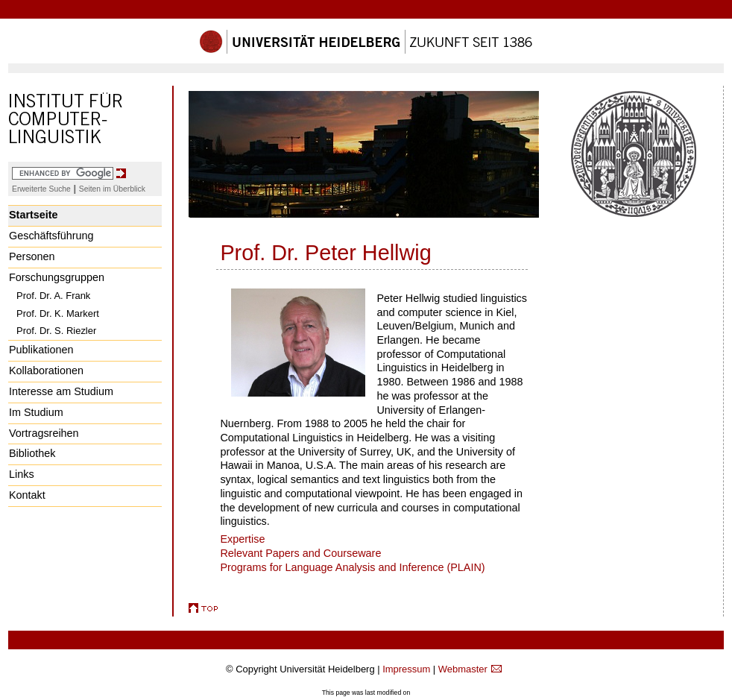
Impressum (406, 669)
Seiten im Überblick (112, 189)
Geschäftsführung (51, 236)
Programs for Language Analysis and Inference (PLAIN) (352, 567)
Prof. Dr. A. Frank (53, 296)
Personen (32, 256)
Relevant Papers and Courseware (300, 553)
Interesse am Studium (61, 391)
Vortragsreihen (44, 433)
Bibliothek (32, 453)
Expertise (242, 539)
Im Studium (36, 412)
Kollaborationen (46, 371)
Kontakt (27, 495)
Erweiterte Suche (41, 189)
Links (22, 474)
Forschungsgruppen (57, 277)
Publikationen (41, 350)
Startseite (34, 215)
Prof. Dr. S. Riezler (56, 331)
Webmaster (463, 669)
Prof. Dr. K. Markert (58, 313)
